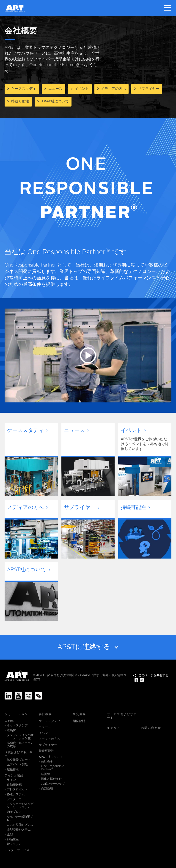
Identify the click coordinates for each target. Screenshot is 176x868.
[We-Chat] (38, 696)
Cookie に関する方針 (95, 675)
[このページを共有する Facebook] (136, 680)
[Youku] (28, 696)
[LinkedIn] (8, 696)
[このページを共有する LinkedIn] (142, 680)
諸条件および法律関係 (63, 675)
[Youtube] (18, 696)
